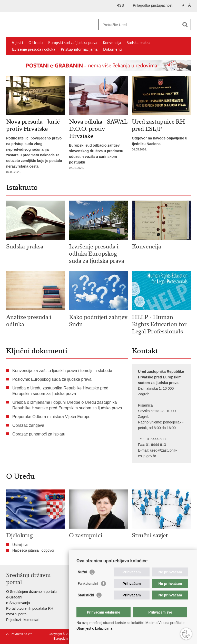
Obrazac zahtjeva (28, 425)
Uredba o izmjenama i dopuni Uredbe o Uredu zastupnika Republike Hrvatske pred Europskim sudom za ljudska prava (67, 405)
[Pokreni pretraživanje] (185, 25)
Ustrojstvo (20, 545)
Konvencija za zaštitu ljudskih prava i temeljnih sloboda (62, 371)
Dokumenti (113, 49)
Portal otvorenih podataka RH (30, 608)
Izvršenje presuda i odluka (33, 49)
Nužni (82, 572)
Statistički (86, 595)
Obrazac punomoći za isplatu (39, 434)
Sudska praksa (139, 43)
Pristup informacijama (79, 49)
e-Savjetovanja (18, 603)
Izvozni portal (17, 614)
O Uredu (36, 43)
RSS (120, 5)
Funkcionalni (88, 584)
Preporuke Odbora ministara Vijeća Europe (51, 417)
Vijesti (17, 43)
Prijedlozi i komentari (23, 620)
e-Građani (14, 597)
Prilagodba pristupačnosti (153, 5)
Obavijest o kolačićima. (95, 628)
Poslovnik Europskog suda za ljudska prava (52, 379)
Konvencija (112, 43)
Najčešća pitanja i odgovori (34, 550)
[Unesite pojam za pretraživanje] (139, 25)
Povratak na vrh (22, 634)
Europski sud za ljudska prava (73, 43)
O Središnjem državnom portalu (31, 592)
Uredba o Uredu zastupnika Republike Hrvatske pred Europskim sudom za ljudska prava (60, 391)
